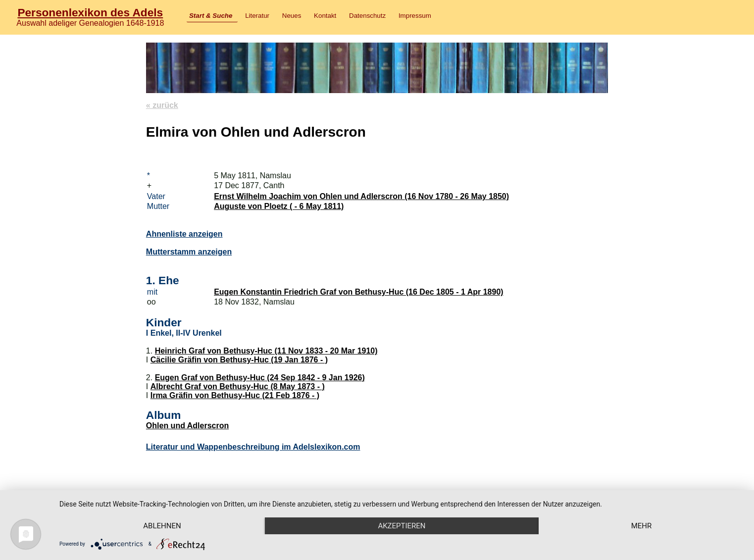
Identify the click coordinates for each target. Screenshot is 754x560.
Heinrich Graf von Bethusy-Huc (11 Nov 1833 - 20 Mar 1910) (266, 351)
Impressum (415, 16)
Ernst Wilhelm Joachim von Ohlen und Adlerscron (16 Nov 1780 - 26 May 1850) (361, 196)
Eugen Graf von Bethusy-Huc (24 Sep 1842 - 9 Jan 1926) (260, 378)
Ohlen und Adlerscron (187, 426)
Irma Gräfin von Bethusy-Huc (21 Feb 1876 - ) (235, 395)
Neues (292, 16)
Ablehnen (162, 526)
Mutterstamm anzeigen (189, 252)
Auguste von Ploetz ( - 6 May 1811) (279, 206)
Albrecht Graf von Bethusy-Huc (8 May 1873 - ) (238, 386)
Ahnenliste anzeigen (184, 234)
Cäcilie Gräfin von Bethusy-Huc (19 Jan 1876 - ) (239, 360)
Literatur (257, 16)
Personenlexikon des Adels (90, 12)
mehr (642, 526)
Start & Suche (211, 16)
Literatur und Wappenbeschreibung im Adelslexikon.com (253, 447)
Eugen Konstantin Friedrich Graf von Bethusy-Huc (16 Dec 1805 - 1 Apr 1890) (358, 292)
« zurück (162, 105)
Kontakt (325, 16)
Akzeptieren (402, 526)
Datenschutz (367, 16)
